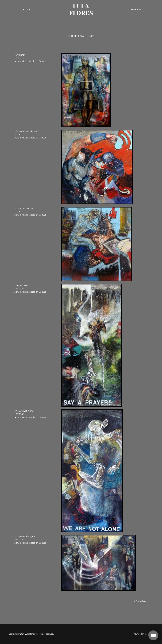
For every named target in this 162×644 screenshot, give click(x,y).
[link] (81, 14)
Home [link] (27, 10)
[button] (135, 10)
